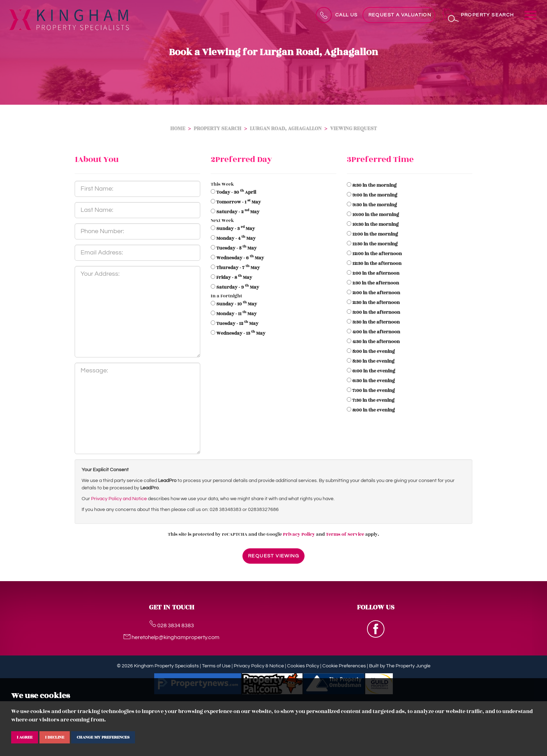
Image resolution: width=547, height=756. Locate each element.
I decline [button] (55, 737)
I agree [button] (25, 737)
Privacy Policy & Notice (259, 666)
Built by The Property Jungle (400, 666)
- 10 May (237, 304)
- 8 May (234, 277)
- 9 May (238, 287)
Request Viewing (273, 556)
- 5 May (237, 248)
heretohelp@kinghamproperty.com (171, 637)
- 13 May (241, 333)
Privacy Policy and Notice (119, 499)
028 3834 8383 (172, 625)
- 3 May (236, 229)
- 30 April (236, 192)
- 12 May (237, 324)
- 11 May (237, 314)
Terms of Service (345, 534)
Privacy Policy (299, 534)
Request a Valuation (400, 15)
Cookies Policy (303, 666)
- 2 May (238, 212)
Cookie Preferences (344, 666)
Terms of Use (216, 666)
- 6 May (240, 258)
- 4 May (236, 238)
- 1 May (239, 202)
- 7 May (238, 268)
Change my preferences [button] (103, 737)
